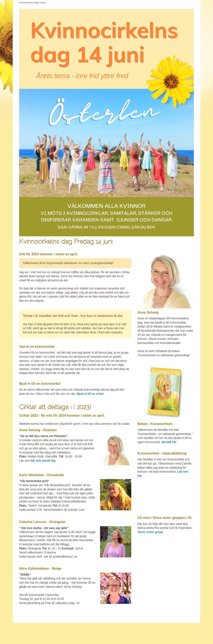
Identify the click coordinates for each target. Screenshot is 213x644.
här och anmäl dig (43, 461)
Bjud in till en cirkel (90, 394)
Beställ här (169, 442)
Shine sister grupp (150, 532)
